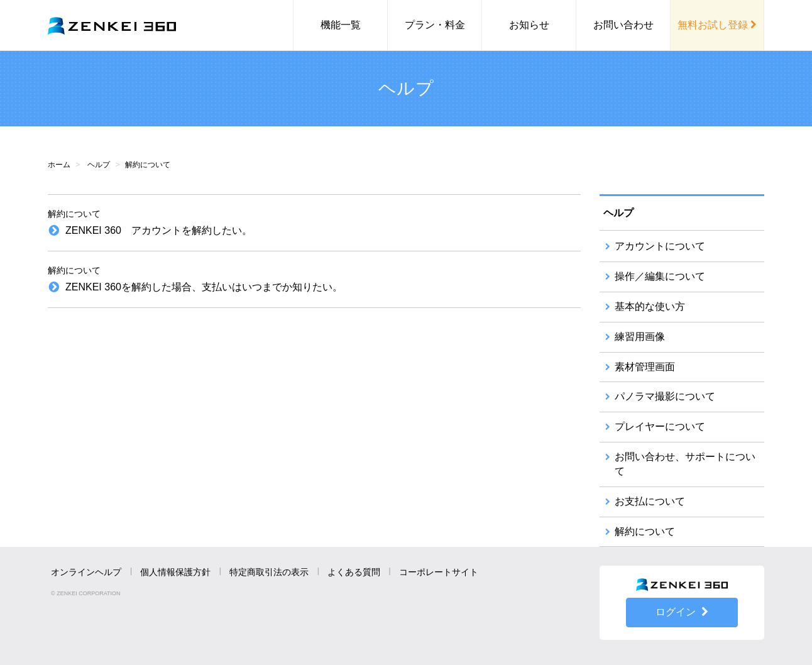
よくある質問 (354, 572)
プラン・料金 (435, 25)
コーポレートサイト (439, 572)
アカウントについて (660, 246)
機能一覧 (341, 25)
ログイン (682, 612)
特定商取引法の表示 (269, 572)
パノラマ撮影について (665, 396)
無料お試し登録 (717, 25)
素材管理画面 (645, 367)
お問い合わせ (623, 25)
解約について (645, 531)
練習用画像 (640, 337)
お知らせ (529, 25)
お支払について (650, 501)
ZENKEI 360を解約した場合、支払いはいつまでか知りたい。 (204, 287)
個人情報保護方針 (175, 572)
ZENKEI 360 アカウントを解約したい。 (159, 230)
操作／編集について (660, 276)
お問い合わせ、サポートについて (685, 464)
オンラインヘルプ (86, 572)
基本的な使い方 (650, 306)
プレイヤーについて (660, 426)
